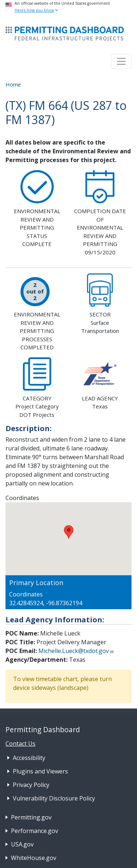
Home (13, 84)
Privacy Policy (31, 785)
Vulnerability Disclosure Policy (54, 798)
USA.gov (22, 844)
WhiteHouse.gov (34, 858)
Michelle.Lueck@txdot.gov (76, 651)
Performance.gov (35, 831)
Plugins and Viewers (40, 771)
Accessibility (29, 758)
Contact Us (20, 744)
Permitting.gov (31, 817)
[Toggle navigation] (121, 61)
